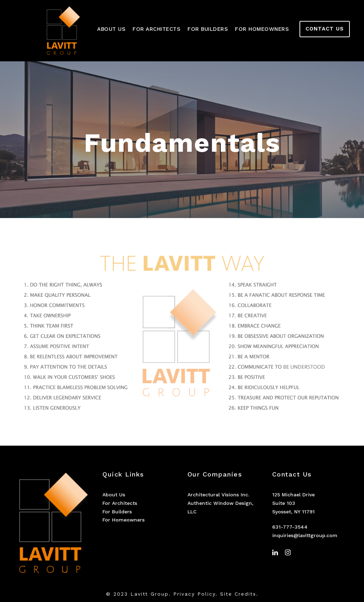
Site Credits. (239, 594)
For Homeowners (262, 29)
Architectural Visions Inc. (218, 495)
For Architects (156, 29)
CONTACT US (325, 29)
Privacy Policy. (195, 594)
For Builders (208, 29)
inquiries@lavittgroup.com (305, 535)
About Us (111, 29)
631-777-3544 (290, 527)
